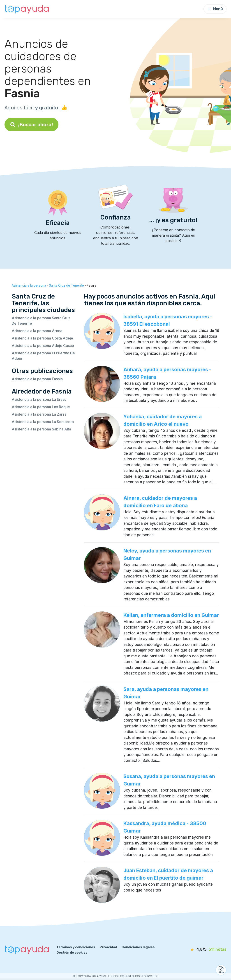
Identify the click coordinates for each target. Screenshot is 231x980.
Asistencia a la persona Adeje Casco (43, 346)
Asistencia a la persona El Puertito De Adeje (43, 356)
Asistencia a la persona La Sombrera (43, 422)
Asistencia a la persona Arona (37, 331)
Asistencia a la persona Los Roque (41, 407)
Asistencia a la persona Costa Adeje (42, 338)
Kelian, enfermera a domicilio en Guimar (171, 615)
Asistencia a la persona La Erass (39, 399)
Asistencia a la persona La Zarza (39, 414)
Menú (215, 9)
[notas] (203, 950)
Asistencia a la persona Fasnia (37, 379)
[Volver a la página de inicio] (27, 9)
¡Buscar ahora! (31, 124)
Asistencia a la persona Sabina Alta (41, 429)
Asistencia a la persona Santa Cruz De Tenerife (41, 321)
